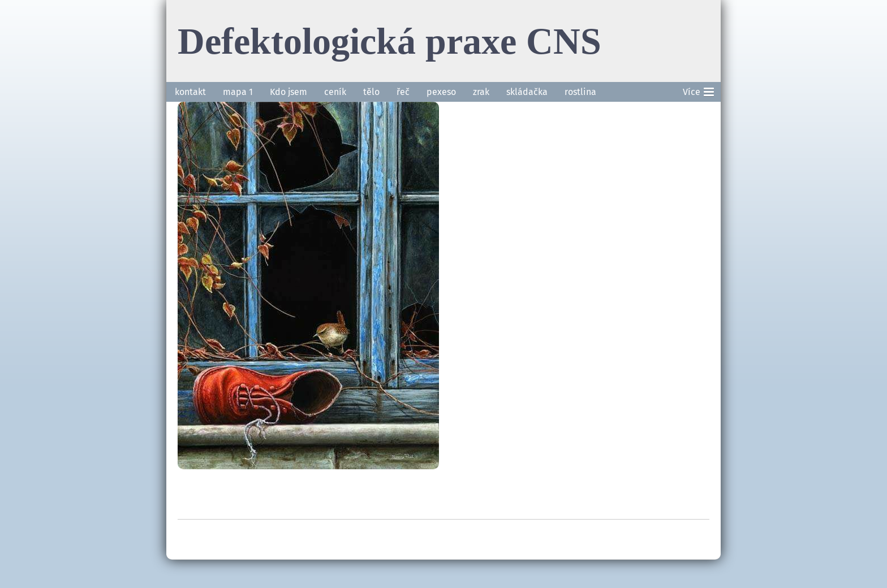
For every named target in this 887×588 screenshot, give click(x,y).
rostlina (580, 92)
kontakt (190, 92)
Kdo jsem (289, 92)
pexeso (441, 92)
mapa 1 (238, 92)
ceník (335, 92)
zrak (481, 92)
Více (698, 90)
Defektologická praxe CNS (389, 41)
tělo (371, 92)
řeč (403, 92)
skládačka (527, 92)
